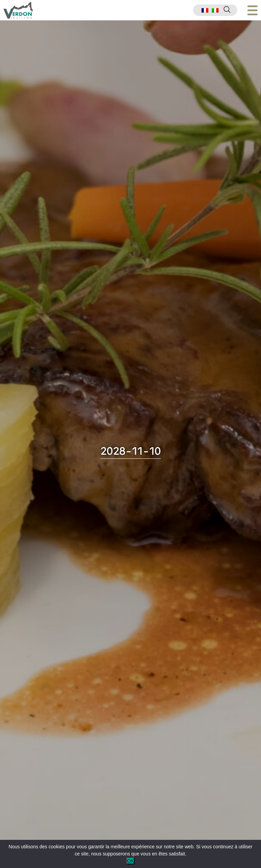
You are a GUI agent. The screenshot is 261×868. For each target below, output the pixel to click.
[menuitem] (205, 10)
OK (130, 861)
